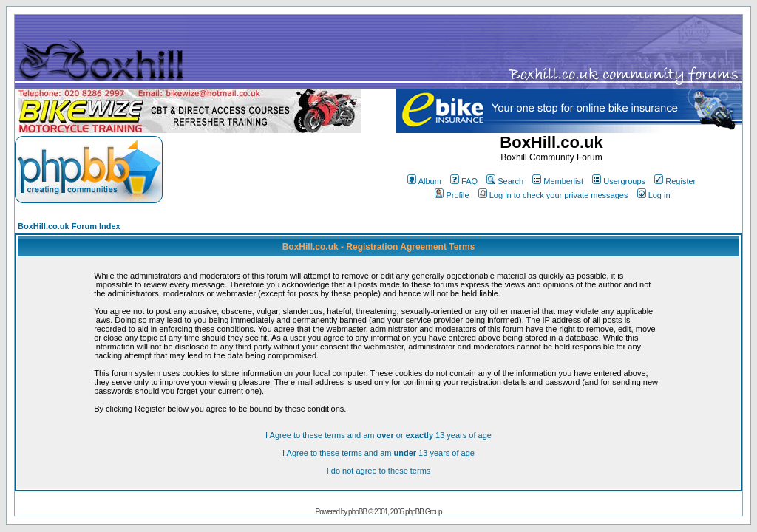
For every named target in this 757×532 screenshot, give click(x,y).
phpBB (357, 512)
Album (424, 181)
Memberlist (558, 181)
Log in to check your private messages (553, 195)
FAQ (464, 181)
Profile (452, 195)
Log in (654, 195)
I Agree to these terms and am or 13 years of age (378, 435)
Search (505, 181)
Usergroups (619, 181)
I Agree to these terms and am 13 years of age (378, 453)
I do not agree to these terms (379, 471)
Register (675, 181)
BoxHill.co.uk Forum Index (69, 226)
